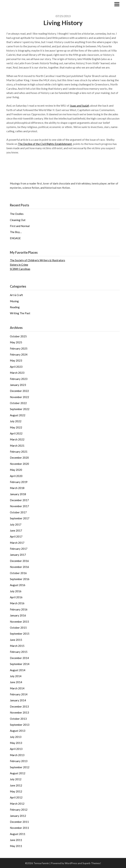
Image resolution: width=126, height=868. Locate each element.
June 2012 (16, 785)
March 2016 (17, 603)
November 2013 (19, 712)
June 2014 (16, 682)
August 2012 (18, 773)
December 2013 (19, 706)
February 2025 (19, 348)
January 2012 (18, 816)
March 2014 (17, 688)
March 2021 (17, 445)
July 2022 (16, 421)
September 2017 (20, 518)
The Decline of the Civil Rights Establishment (45, 144)
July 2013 (16, 737)
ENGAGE (15, 238)
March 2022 (17, 439)
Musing (14, 301)
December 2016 (19, 561)
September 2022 (20, 409)
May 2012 (16, 791)
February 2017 (19, 548)
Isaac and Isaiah (79, 105)
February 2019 (19, 482)
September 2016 (20, 579)
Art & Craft (16, 295)
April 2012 (16, 797)
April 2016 (16, 597)
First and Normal (20, 226)
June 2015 (16, 640)
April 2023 (16, 366)
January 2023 (18, 385)
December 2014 (19, 658)
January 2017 (18, 554)
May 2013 (16, 743)
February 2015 (19, 652)
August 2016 (18, 585)
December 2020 (19, 457)
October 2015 (18, 627)
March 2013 (17, 755)
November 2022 (19, 397)
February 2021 (19, 451)
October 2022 (18, 403)
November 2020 (19, 464)
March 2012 (17, 803)
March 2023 (17, 372)
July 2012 (16, 779)
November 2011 (19, 828)
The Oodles (17, 214)
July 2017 (16, 524)
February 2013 (19, 761)
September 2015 (20, 633)
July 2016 (16, 591)
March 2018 (17, 488)
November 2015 (19, 621)
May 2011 (16, 846)
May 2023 (16, 360)
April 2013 (16, 749)
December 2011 (19, 822)
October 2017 (18, 512)
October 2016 (18, 573)
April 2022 (16, 433)
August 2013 (18, 730)
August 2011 (18, 834)
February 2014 (19, 694)
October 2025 (18, 336)
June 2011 (16, 840)
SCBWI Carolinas (20, 269)
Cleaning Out (18, 220)
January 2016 (18, 615)
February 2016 (19, 609)
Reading (15, 307)
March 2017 (17, 542)
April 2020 (16, 476)
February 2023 (19, 379)
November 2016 (19, 567)
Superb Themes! (92, 863)
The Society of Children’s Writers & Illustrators (38, 260)
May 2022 (16, 427)
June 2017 (16, 530)
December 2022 (19, 391)
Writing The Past (20, 313)
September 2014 (20, 664)
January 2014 (18, 700)
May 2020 (16, 470)
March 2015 (17, 646)
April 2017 (16, 536)
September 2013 (20, 724)
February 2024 (19, 354)
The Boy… (16, 232)
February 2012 (19, 809)
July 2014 (16, 676)
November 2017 (19, 506)
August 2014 (18, 670)
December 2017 (19, 500)
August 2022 (18, 415)
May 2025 (16, 342)
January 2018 (18, 494)
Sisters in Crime (19, 264)
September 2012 (20, 767)
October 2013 (18, 718)
